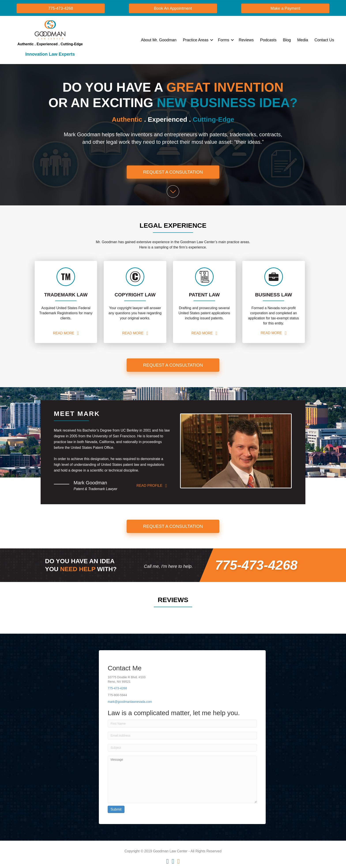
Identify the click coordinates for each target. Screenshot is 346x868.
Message (182, 779)
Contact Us (324, 40)
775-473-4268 (117, 688)
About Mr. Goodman (159, 40)
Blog (287, 40)
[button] (212, 40)
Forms (224, 40)
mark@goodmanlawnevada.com (130, 702)
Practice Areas (196, 40)
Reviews (246, 40)
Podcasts (268, 40)
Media (303, 40)
